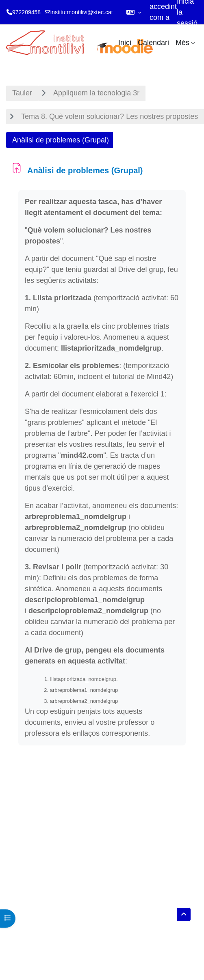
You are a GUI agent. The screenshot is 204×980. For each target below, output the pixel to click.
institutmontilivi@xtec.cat (81, 12)
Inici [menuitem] (125, 43)
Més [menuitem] (182, 43)
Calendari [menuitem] (153, 43)
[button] (134, 12)
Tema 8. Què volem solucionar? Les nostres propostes (110, 116)
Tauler (22, 93)
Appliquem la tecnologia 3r (96, 93)
